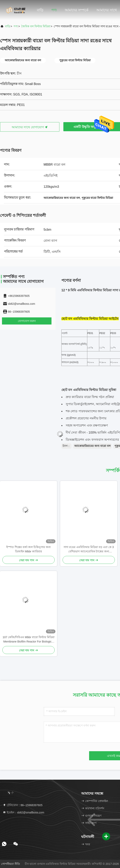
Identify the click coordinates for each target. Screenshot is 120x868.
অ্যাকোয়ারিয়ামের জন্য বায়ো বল (92, 446)
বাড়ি (40, 10)
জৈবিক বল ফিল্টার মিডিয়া (36, 26)
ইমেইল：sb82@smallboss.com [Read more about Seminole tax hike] (23, 812)
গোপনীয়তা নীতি (11, 864)
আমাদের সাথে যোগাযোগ (30, 127)
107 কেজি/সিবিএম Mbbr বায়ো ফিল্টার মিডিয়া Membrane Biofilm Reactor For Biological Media (29, 640)
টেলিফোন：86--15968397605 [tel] (23, 805)
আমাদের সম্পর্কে (77, 10)
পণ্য (54, 10)
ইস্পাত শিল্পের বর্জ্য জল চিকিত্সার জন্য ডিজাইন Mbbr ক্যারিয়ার (29, 549)
